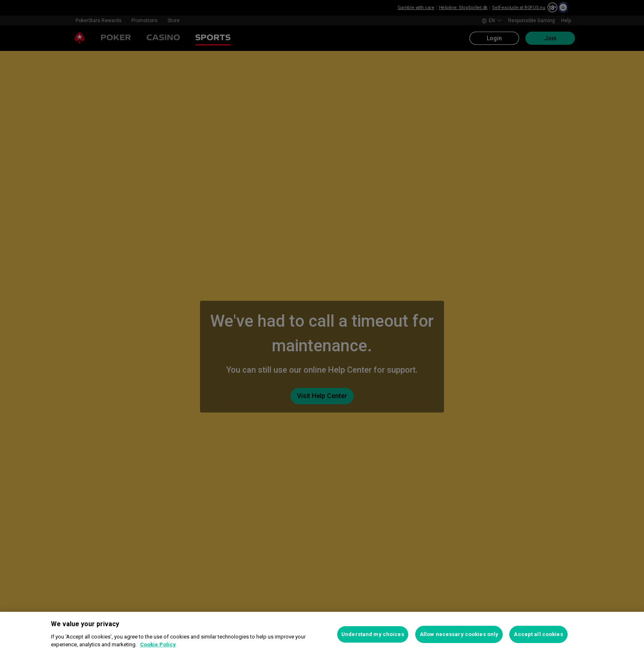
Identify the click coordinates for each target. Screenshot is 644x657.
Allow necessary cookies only (459, 634)
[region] (322, 634)
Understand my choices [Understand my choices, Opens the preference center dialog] (373, 634)
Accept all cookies (538, 634)
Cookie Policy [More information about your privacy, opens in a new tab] (158, 644)
